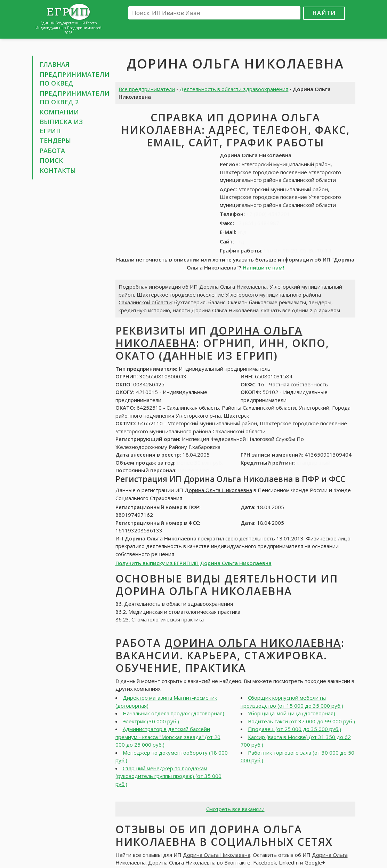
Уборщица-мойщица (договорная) (292, 713)
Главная (55, 64)
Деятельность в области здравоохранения (234, 89)
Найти (324, 13)
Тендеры (55, 140)
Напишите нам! (263, 267)
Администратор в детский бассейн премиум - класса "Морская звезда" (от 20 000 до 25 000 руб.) (168, 737)
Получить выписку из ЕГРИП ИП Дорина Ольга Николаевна (193, 563)
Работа (52, 151)
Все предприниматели (147, 89)
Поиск (51, 160)
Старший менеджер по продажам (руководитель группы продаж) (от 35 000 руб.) (168, 776)
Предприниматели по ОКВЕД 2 (75, 98)
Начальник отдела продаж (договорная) (174, 713)
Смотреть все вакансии (235, 809)
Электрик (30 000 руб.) (151, 721)
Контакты (58, 170)
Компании (59, 112)
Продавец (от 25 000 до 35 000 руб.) (295, 729)
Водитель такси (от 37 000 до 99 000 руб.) (301, 721)
